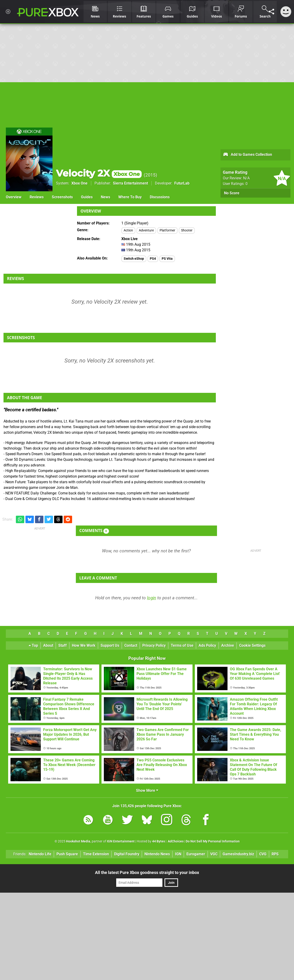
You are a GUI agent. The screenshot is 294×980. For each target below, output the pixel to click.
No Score (232, 193)
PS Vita (167, 259)
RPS (275, 854)
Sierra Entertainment (130, 183)
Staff (63, 645)
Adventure (146, 230)
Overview (14, 197)
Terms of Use (182, 645)
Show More (147, 790)
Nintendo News (157, 854)
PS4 (153, 259)
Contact (131, 645)
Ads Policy (207, 645)
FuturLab (182, 183)
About (48, 645)
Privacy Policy (154, 645)
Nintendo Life (40, 854)
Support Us (110, 645)
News (105, 197)
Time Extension (96, 854)
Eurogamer (196, 854)
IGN (178, 854)
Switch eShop (134, 259)
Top (33, 645)
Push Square (67, 854)
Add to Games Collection (247, 155)
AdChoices (175, 841)
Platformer (167, 230)
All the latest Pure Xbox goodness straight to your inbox (147, 872)
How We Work (84, 645)
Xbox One (79, 183)
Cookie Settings (252, 645)
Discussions (160, 197)
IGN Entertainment (121, 841)
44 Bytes (159, 841)
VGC (214, 854)
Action (128, 230)
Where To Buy (130, 197)
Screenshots (62, 197)
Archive (228, 645)
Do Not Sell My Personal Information (213, 841)
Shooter (187, 230)
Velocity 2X (99, 173)
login (152, 598)
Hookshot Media (78, 841)
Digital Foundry (127, 854)
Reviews (37, 197)
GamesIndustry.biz (238, 854)
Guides (87, 197)
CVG (263, 854)
